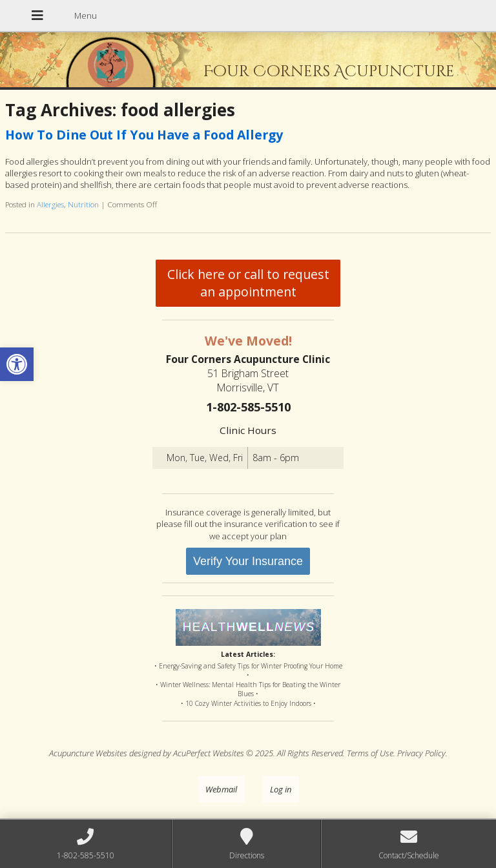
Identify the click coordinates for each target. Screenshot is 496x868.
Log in (281, 789)
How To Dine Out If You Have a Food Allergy (144, 135)
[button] (17, 364)
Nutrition (83, 204)
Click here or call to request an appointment (248, 283)
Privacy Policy (421, 753)
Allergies (50, 204)
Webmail (221, 789)
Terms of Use (370, 753)
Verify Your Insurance (248, 561)
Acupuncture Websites (88, 753)
